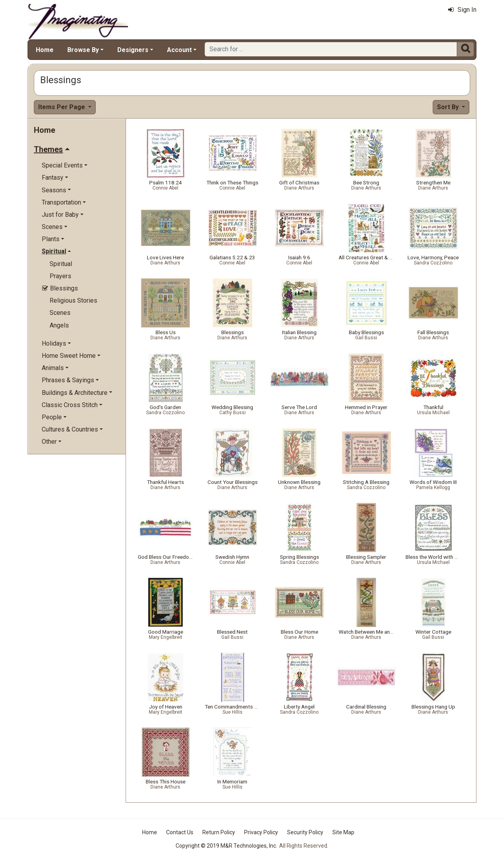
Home (45, 50)
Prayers (60, 276)
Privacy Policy (261, 832)
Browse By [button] (83, 50)
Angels (59, 325)
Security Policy (305, 832)
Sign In (462, 10)
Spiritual (61, 264)
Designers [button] (133, 50)
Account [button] (179, 50)
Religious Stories (73, 300)
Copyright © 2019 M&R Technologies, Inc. (226, 846)
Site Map (343, 832)
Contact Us (180, 832)
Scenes (60, 313)
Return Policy (219, 832)
